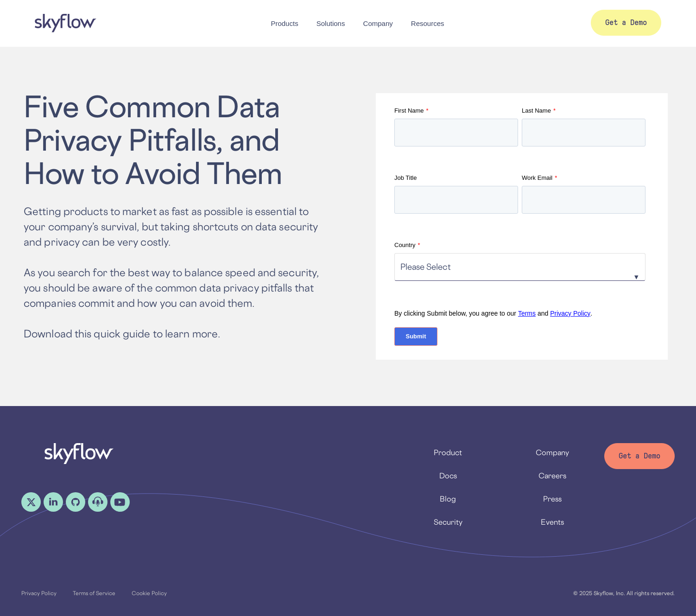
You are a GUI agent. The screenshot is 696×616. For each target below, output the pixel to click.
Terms (527, 313)
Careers (552, 476)
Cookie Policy (149, 593)
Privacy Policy (570, 313)
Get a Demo (639, 456)
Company (552, 452)
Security (448, 522)
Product (448, 452)
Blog (448, 499)
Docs (448, 476)
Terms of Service (94, 593)
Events (552, 522)
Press (552, 499)
